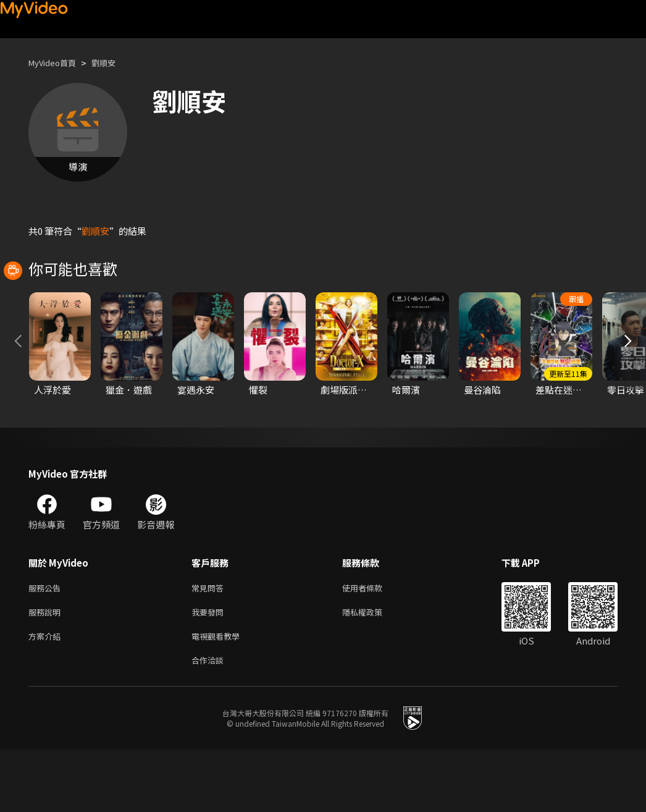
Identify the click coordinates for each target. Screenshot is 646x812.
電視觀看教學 (219, 696)
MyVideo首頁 (57, 63)
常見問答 (210, 644)
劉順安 (114, 63)
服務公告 (47, 644)
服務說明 (47, 670)
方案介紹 (47, 696)
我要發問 (210, 670)
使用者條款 (373, 644)
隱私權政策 (373, 670)
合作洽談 (210, 721)
